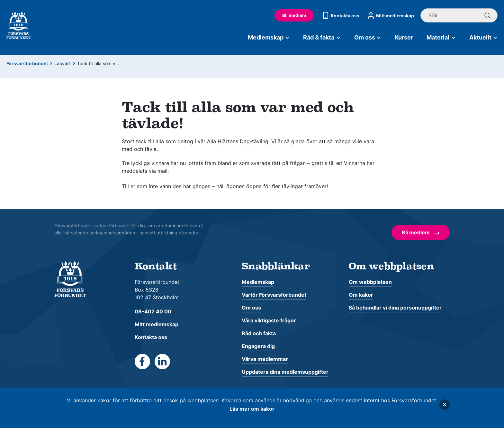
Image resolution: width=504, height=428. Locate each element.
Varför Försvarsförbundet (274, 295)
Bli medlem (294, 15)
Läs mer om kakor (252, 409)
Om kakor (361, 295)
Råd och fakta (259, 333)
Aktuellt (484, 37)
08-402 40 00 (153, 311)
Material (441, 37)
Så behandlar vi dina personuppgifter (395, 308)
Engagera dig (258, 346)
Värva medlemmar (265, 359)
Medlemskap (269, 37)
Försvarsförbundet (27, 63)
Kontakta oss (340, 15)
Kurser (404, 37)
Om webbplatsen (370, 282)
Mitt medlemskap (390, 15)
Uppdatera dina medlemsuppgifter (285, 372)
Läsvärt (63, 63)
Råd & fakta (322, 37)
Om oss (368, 37)
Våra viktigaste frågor (269, 320)
